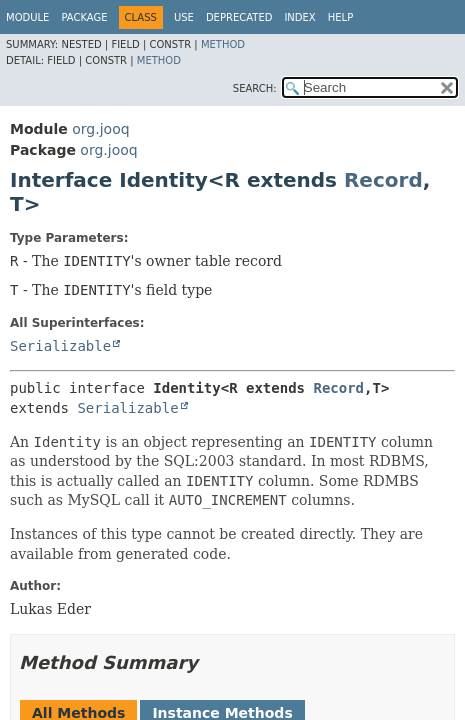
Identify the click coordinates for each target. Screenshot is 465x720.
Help (340, 17)
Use (184, 17)
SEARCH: (255, 88)
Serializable (60, 346)
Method (223, 44)
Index (299, 17)
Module (27, 17)
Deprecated (239, 17)
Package (84, 17)
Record (383, 180)
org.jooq (100, 129)
